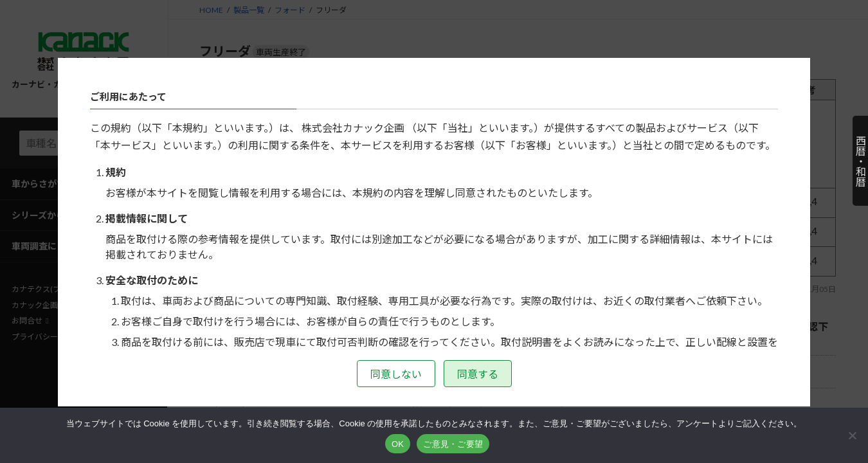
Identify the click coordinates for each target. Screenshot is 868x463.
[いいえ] (852, 435)
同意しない (396, 374)
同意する (478, 374)
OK (398, 444)
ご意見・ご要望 (453, 444)
